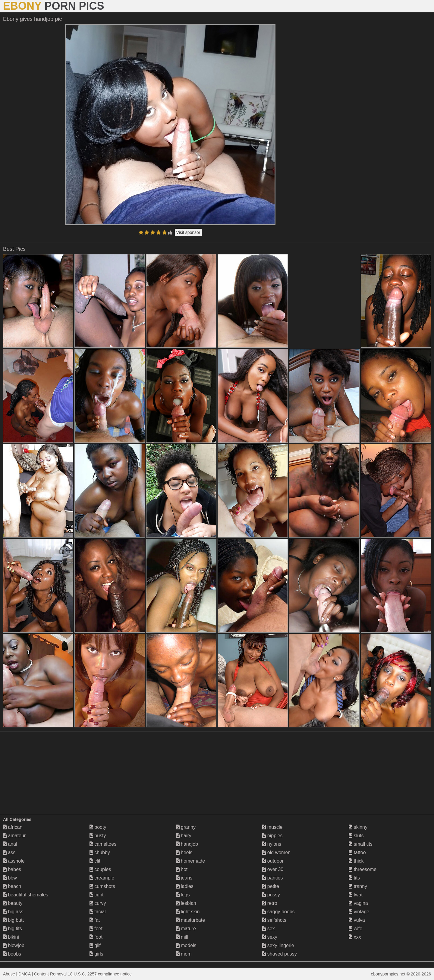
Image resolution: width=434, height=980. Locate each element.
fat (95, 920)
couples (100, 869)
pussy (271, 895)
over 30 (273, 869)
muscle (272, 827)
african (13, 827)
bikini (11, 937)
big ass (13, 912)
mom (184, 954)
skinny (358, 827)
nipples (272, 836)
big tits (13, 929)
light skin (188, 912)
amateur (14, 836)
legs (183, 895)
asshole (14, 861)
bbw (10, 878)
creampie (102, 878)
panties (272, 878)
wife (355, 929)
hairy (184, 836)
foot (96, 937)
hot (182, 869)
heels (184, 852)
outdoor (273, 861)
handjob (187, 844)
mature (186, 929)
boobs (12, 954)
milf (182, 937)
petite (271, 886)
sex (268, 929)
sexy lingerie (278, 945)
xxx (355, 937)
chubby (100, 852)
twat (356, 895)
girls (96, 954)
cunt (97, 895)
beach (12, 886)
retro (270, 903)
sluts (356, 836)
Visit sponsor (188, 232)
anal (10, 844)
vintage (359, 912)
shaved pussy (279, 954)
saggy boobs (278, 912)
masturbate (190, 920)
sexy (270, 937)
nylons (272, 844)
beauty (13, 903)
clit (95, 861)
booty (98, 827)
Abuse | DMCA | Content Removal (35, 974)
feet (96, 929)
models (186, 945)
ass (9, 852)
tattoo (357, 852)
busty (98, 836)
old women (276, 852)
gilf (95, 945)
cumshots (102, 886)
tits (354, 878)
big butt (13, 920)
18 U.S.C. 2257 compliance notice (100, 974)
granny (186, 827)
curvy (98, 903)
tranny (358, 886)
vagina (358, 903)
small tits (361, 844)
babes (12, 869)
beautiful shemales (26, 895)
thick (356, 861)
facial (98, 912)
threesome (363, 869)
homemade (191, 861)
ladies (185, 886)
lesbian (186, 903)
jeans (184, 878)
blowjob (14, 945)
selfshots (274, 920)
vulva (357, 920)
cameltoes (103, 844)
